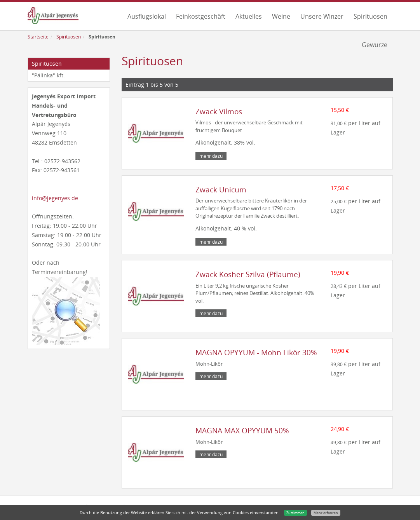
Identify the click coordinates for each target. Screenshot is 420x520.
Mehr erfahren (326, 513)
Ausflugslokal (147, 16)
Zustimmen (295, 513)
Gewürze (375, 45)
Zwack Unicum (221, 190)
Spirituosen (370, 16)
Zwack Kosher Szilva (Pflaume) (248, 274)
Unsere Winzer (322, 16)
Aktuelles (249, 16)
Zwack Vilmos (219, 112)
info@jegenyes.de (55, 198)
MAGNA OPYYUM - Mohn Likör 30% (256, 352)
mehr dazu (211, 156)
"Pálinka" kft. (48, 75)
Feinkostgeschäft (201, 16)
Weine (281, 16)
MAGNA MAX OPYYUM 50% (242, 431)
